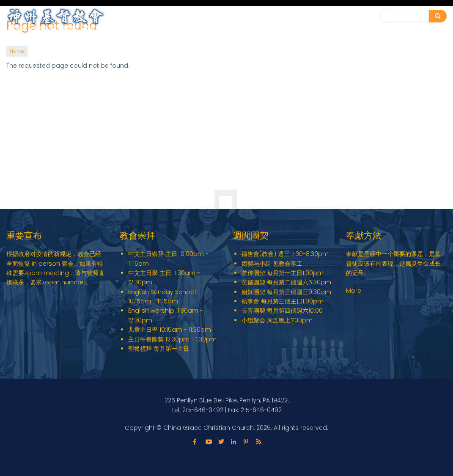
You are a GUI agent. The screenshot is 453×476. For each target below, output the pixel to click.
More (354, 291)
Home (17, 51)
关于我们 (227, 21)
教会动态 (311, 21)
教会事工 (269, 21)
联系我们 (349, 16)
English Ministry (174, 21)
